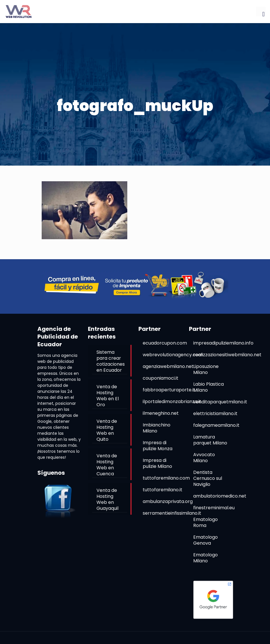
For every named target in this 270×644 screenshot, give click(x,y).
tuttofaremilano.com (166, 478)
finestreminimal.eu (214, 508)
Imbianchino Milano (157, 428)
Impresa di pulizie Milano (157, 463)
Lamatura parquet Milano (210, 440)
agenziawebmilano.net (168, 366)
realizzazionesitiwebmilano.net (227, 355)
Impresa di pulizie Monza (158, 446)
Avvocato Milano (204, 458)
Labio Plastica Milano (208, 387)
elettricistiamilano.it (215, 413)
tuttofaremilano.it (163, 490)
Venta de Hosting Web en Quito (107, 430)
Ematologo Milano (205, 558)
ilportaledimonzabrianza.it (172, 402)
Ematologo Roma (205, 522)
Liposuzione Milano (206, 369)
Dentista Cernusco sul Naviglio (208, 478)
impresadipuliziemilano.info (223, 343)
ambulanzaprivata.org (168, 501)
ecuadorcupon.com (165, 343)
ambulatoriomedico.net (220, 496)
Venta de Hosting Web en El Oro (108, 396)
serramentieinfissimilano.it (172, 513)
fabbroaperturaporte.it (169, 390)
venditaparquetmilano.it (220, 402)
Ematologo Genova (205, 540)
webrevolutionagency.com (173, 355)
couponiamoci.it (161, 378)
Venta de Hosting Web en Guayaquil (107, 499)
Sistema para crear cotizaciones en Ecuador (111, 361)
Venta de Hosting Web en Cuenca (107, 465)
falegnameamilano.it (216, 425)
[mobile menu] (261, 11)
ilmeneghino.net (161, 413)
